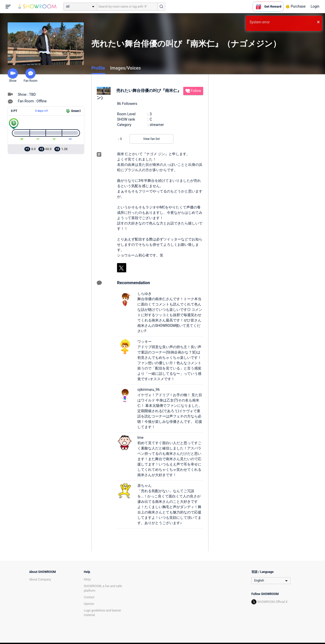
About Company (40, 579)
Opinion (89, 604)
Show (13, 75)
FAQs (87, 579)
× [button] (318, 22)
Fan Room (30, 75)
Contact (89, 597)
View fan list (151, 139)
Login (315, 6)
